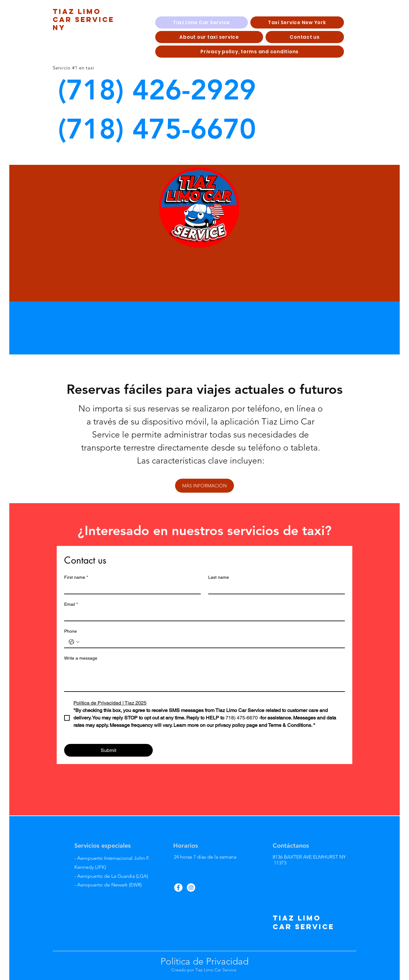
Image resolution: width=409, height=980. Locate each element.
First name (76, 577)
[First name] (131, 588)
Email (71, 604)
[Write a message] (205, 677)
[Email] (203, 615)
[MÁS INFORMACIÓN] (205, 486)
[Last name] (275, 588)
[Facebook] (178, 888)
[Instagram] (191, 888)
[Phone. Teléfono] (211, 642)
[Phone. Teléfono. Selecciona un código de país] (74, 642)
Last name (219, 577)
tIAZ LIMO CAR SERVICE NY (84, 20)
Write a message (81, 658)
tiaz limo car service (303, 922)
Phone (70, 631)
